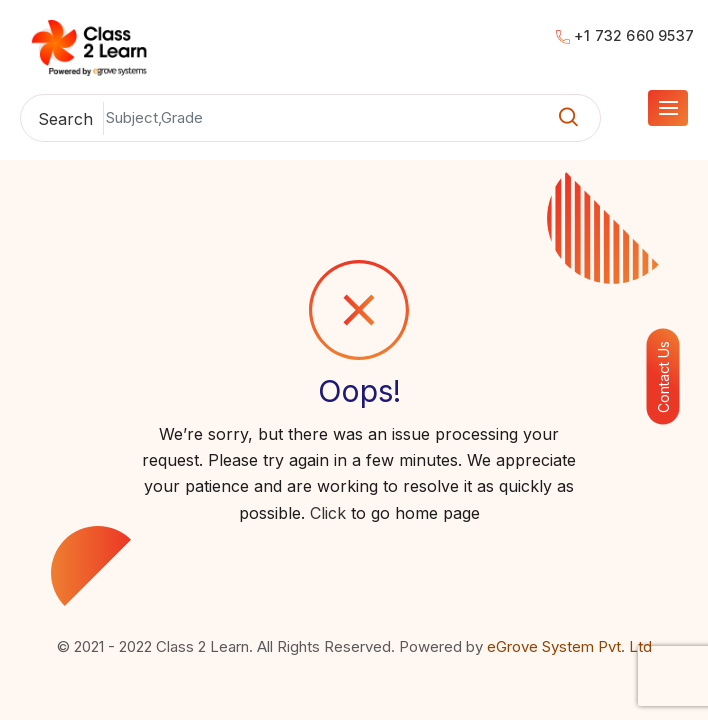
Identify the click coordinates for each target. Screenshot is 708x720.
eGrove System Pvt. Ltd (569, 646)
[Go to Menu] (668, 108)
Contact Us (663, 377)
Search (65, 119)
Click (328, 513)
